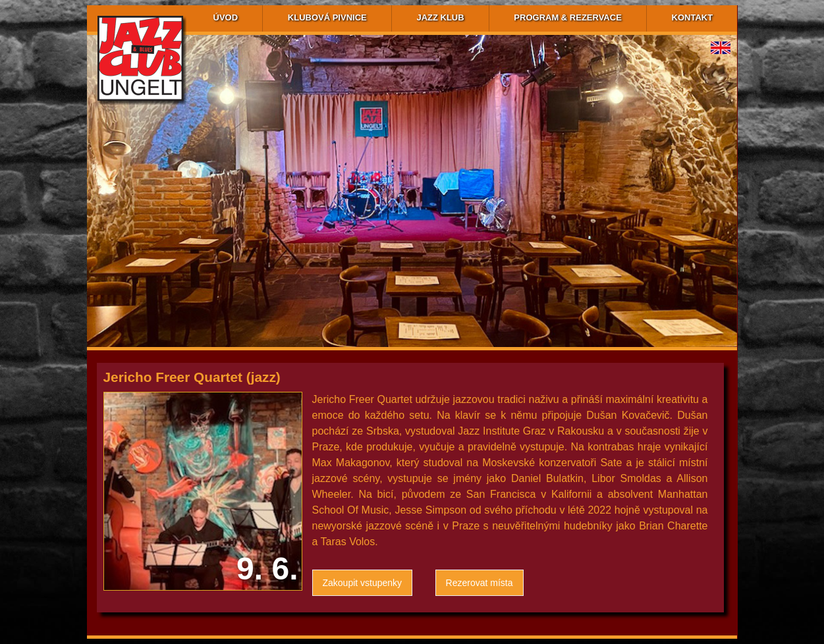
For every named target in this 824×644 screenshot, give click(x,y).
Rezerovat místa (480, 583)
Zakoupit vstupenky (363, 583)
